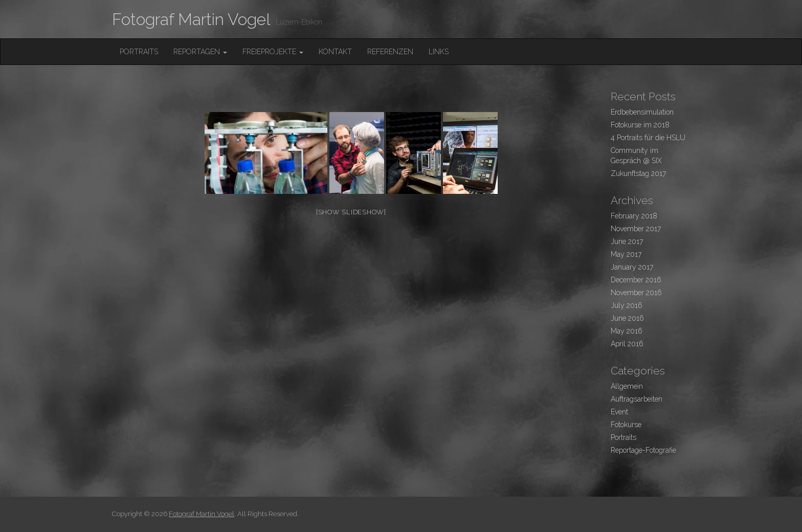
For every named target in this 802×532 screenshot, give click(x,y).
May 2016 (627, 331)
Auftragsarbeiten (637, 399)
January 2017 (632, 267)
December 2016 (636, 280)
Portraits (139, 52)
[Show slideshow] (351, 212)
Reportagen (200, 52)
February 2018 (634, 216)
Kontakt (335, 52)
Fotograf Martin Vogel (191, 19)
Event (619, 412)
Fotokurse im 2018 (640, 125)
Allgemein (627, 386)
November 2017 (636, 229)
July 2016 (627, 305)
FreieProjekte (273, 52)
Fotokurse (626, 425)
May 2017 (626, 254)
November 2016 (636, 293)
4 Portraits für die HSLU (648, 138)
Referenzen (390, 52)
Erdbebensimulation (642, 112)
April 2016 (627, 344)
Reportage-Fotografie (643, 450)
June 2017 (627, 241)
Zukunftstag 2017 (638, 173)
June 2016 (627, 318)
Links (439, 52)
